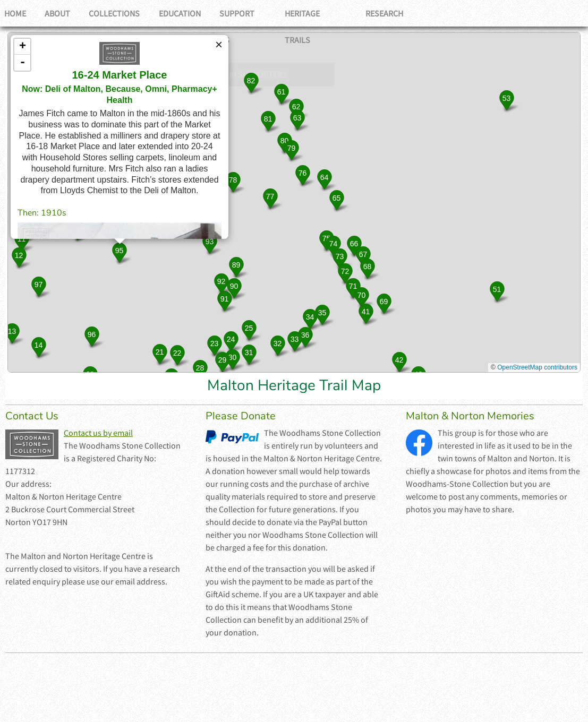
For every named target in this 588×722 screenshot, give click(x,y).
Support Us (254, 13)
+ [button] (23, 47)
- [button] (23, 63)
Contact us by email (98, 433)
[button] (22, 241)
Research (401, 13)
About (61, 13)
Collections (121, 13)
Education (188, 13)
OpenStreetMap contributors (537, 367)
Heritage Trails (330, 13)
